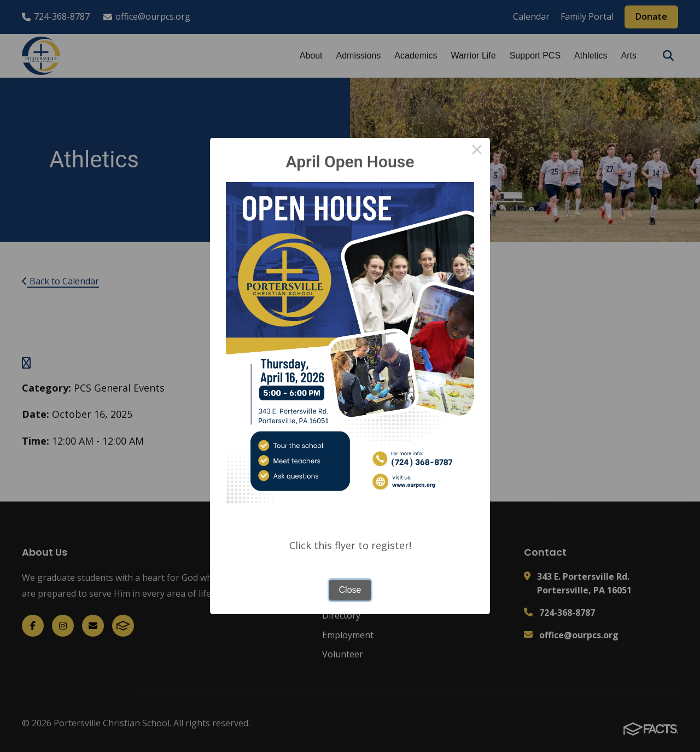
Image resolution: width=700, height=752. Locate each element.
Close (350, 590)
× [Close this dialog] (477, 151)
